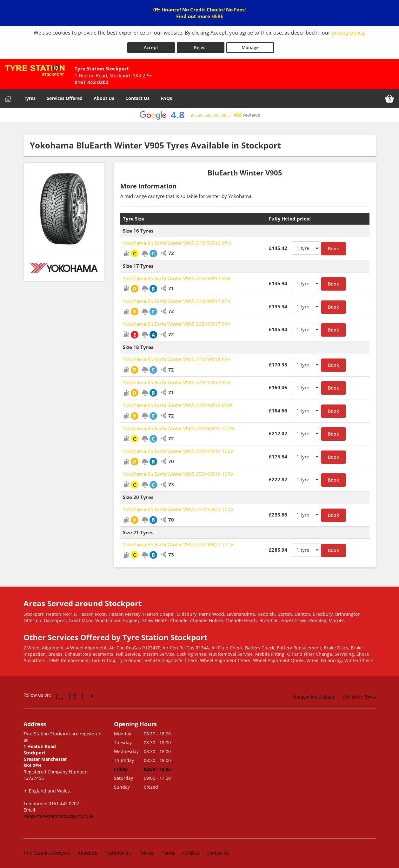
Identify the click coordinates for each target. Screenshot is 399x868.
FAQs (166, 96)
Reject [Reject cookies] (201, 45)
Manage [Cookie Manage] (250, 45)
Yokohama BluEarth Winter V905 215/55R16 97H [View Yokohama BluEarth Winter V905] (177, 240)
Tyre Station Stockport (47, 850)
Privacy (147, 850)
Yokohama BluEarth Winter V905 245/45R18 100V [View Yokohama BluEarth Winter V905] (178, 449)
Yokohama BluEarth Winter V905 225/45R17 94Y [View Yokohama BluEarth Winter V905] (176, 321)
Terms (169, 850)
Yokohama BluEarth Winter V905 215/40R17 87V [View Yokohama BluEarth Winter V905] (177, 299)
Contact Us (137, 96)
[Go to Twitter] (72, 693)
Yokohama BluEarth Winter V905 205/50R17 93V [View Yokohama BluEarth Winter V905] (177, 276)
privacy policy (348, 33)
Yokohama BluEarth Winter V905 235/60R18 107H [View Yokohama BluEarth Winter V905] (178, 425)
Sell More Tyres (359, 694)
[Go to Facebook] (60, 693)
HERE (217, 16)
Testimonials (118, 850)
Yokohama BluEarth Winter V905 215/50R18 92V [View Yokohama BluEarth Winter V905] (177, 357)
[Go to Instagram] (87, 693)
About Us (104, 96)
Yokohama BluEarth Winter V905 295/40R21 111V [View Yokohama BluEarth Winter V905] (178, 542)
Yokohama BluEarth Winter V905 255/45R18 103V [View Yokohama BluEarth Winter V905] (178, 471)
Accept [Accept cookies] (151, 45)
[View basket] (389, 96)
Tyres (30, 96)
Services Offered (65, 96)
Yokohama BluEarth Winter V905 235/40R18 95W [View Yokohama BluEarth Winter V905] (177, 403)
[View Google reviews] (199, 112)
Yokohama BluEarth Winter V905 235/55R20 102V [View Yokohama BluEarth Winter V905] (178, 507)
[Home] (8, 96)
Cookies (191, 850)
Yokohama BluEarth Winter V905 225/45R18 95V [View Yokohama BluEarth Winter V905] (177, 380)
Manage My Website (314, 694)
